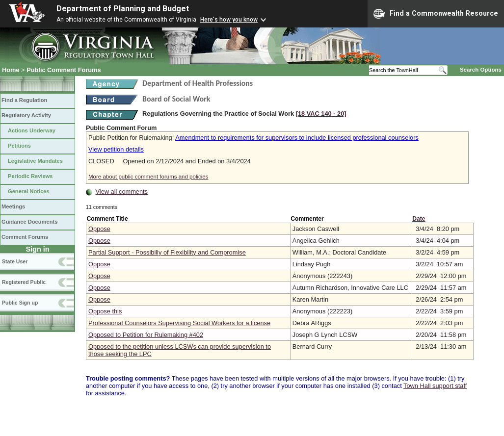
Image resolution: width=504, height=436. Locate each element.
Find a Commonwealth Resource (436, 14)
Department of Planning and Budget (123, 9)
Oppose (99, 229)
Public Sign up (20, 303)
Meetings (13, 206)
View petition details (116, 149)
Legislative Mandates (35, 161)
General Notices (29, 191)
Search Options (481, 70)
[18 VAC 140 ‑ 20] (321, 114)
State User (15, 261)
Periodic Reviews (30, 176)
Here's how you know (229, 20)
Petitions (19, 146)
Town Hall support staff (435, 386)
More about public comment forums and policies (148, 177)
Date (419, 219)
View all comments (122, 192)
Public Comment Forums (64, 70)
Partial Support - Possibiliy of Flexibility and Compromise (167, 252)
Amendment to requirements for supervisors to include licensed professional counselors (297, 138)
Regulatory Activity (26, 115)
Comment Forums (25, 237)
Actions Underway (32, 130)
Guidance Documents (29, 222)
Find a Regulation (24, 100)
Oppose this (105, 311)
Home (11, 70)
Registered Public (24, 282)
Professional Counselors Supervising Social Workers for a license (179, 323)
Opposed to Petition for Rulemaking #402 (146, 335)
